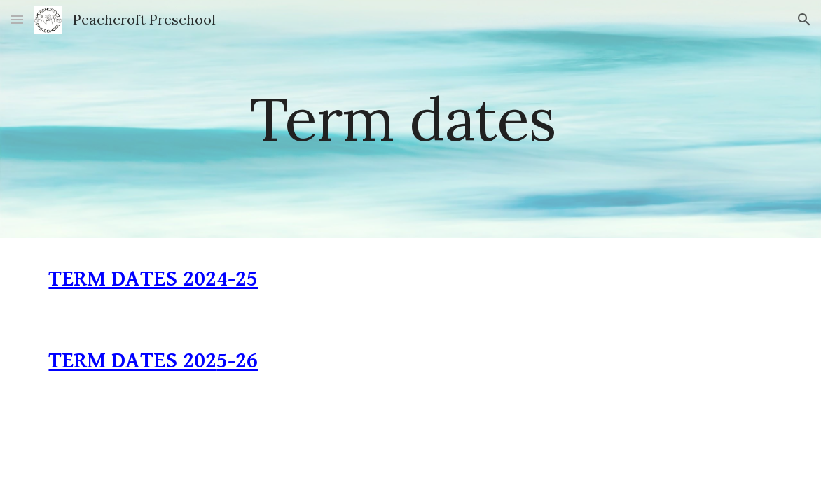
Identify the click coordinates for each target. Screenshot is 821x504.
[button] (17, 19)
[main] (410, 119)
